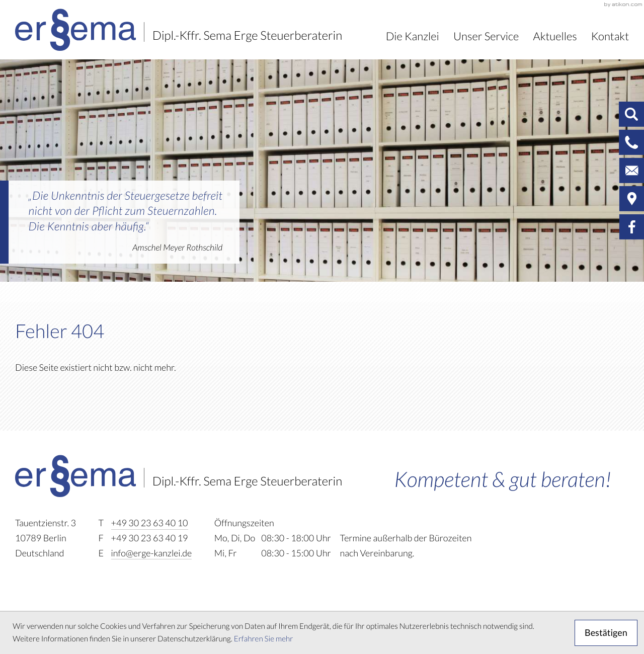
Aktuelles (555, 36)
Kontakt (610, 36)
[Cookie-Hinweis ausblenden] (606, 633)
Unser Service (486, 36)
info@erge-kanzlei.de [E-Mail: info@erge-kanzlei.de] (152, 553)
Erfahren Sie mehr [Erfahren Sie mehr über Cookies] (264, 639)
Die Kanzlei (413, 36)
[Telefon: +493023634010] (150, 524)
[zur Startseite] (179, 30)
